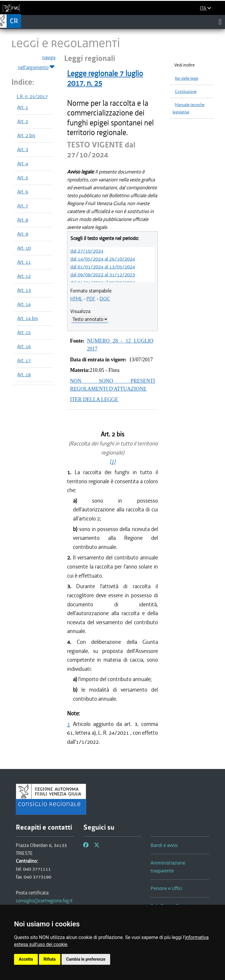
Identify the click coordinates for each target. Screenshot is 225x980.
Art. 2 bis (26, 135)
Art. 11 (24, 262)
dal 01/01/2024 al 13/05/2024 (103, 267)
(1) (112, 461)
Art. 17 (24, 360)
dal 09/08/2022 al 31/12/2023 (103, 275)
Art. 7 (23, 206)
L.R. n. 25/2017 (32, 96)
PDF (91, 299)
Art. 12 (24, 276)
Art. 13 (24, 290)
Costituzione (186, 92)
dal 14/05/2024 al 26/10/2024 (103, 259)
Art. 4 (23, 164)
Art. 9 (23, 234)
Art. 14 (24, 304)
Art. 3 (23, 149)
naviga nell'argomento (37, 63)
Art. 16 (24, 346)
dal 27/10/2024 (87, 251)
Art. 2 (23, 121)
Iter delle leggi (187, 78)
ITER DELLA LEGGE (94, 399)
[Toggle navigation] (220, 22)
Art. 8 (23, 220)
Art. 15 (24, 332)
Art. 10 (24, 248)
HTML (76, 299)
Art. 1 (23, 107)
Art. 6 (23, 192)
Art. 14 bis (28, 318)
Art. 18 (24, 375)
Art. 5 (23, 178)
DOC (105, 299)
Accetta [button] (26, 959)
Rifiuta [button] (50, 959)
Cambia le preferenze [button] (86, 959)
